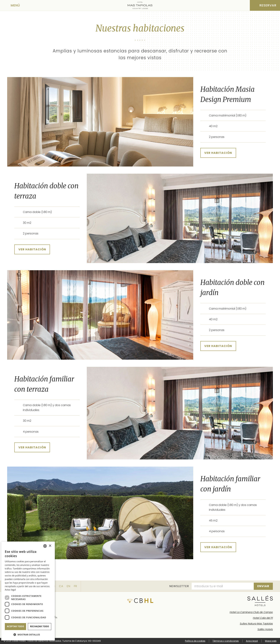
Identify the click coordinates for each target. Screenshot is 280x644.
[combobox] (45, 546)
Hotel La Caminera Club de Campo (251, 612)
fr (76, 586)
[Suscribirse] (263, 586)
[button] (28, 635)
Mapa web (271, 641)
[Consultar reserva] (265, 5)
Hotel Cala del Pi (263, 618)
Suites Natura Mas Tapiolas (256, 624)
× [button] (50, 546)
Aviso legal (252, 641)
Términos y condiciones (226, 641)
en (69, 586)
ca (61, 586)
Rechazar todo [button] (39, 626)
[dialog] (28, 591)
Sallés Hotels (265, 629)
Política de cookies (195, 641)
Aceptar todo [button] (15, 626)
